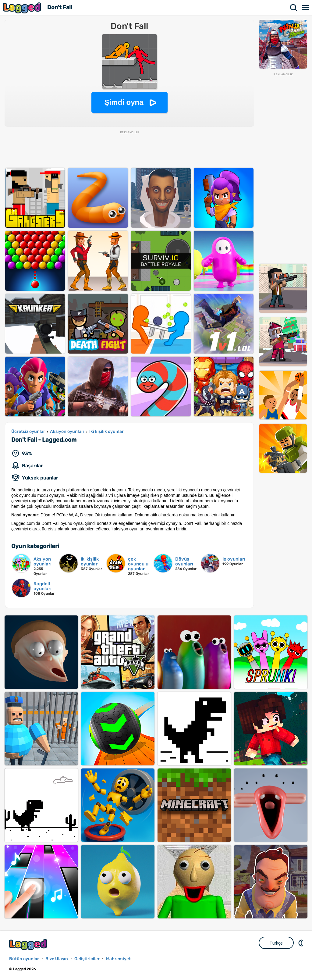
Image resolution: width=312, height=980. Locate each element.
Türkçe (276, 943)
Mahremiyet (118, 959)
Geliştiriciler (87, 959)
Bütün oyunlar (24, 959)
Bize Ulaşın (57, 959)
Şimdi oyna (124, 102)
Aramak (294, 8)
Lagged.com (29, 944)
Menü (306, 8)
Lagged (23, 8)
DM (301, 943)
